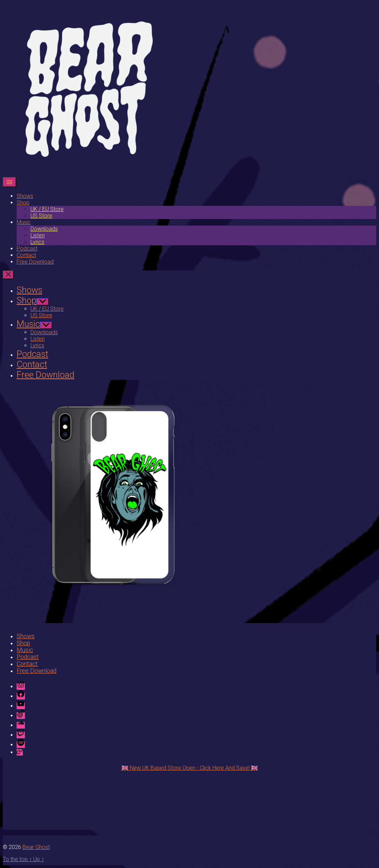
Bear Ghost (36, 847)
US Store (41, 216)
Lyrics (37, 242)
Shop (23, 203)
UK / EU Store (47, 209)
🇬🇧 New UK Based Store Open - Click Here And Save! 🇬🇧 (190, 768)
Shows (25, 196)
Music (24, 222)
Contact (26, 255)
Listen (38, 235)
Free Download (35, 262)
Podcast (27, 249)
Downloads (44, 229)
